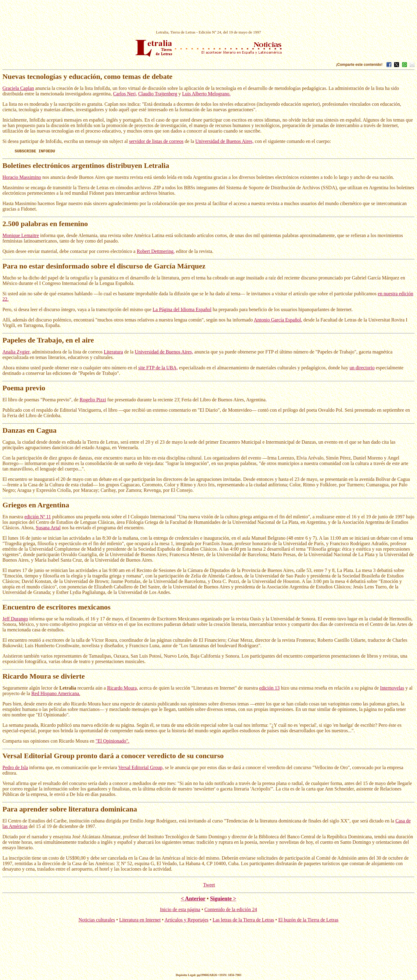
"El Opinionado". (112, 742)
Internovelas (392, 689)
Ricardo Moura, (122, 689)
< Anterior (193, 900)
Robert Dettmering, (156, 252)
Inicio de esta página (180, 910)
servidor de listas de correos (156, 141)
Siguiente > (223, 900)
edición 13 (270, 689)
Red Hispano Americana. (56, 694)
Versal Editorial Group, (141, 768)
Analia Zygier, (17, 353)
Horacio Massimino (22, 178)
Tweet (209, 886)
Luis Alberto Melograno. (206, 94)
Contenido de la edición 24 (231, 910)
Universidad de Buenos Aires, (224, 141)
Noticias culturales (97, 921)
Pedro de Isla (15, 768)
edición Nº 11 (38, 518)
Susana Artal (48, 529)
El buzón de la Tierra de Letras (308, 921)
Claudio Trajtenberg (158, 94)
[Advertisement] (209, 16)
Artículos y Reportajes (186, 921)
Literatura (113, 353)
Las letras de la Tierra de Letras (243, 921)
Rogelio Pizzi (93, 401)
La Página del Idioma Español (182, 310)
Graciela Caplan (18, 88)
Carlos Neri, (125, 94)
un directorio (362, 369)
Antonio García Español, (278, 321)
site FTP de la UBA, (158, 369)
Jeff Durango (15, 620)
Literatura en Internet (140, 921)
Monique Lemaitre (21, 236)
